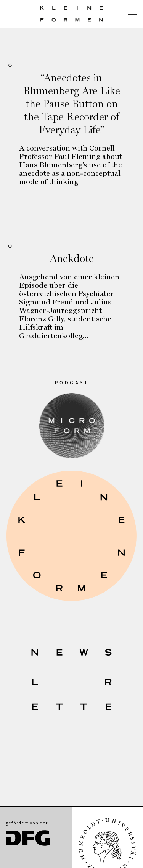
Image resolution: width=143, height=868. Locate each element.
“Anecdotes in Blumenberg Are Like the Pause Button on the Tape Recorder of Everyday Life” (72, 104)
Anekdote (72, 258)
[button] (71, 536)
